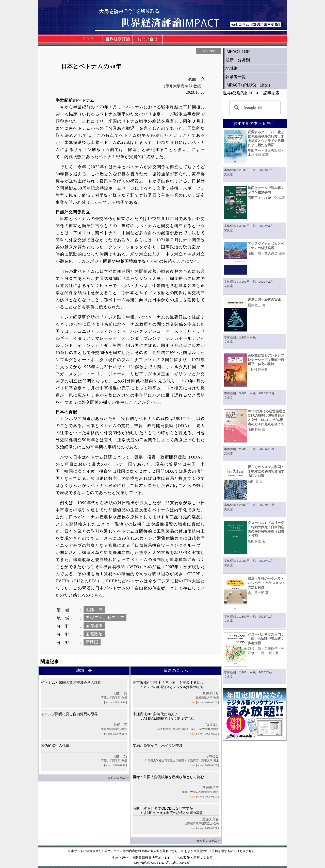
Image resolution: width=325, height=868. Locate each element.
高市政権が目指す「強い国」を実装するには (169, 685)
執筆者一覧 (236, 77)
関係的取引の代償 (55, 745)
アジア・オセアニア (105, 618)
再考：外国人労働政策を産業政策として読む (168, 777)
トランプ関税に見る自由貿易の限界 (69, 714)
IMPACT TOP (238, 52)
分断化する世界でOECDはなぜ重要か (168, 811)
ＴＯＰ (88, 39)
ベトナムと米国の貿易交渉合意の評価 (71, 683)
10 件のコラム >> (118, 778)
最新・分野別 (238, 60)
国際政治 (94, 634)
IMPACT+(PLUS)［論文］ (249, 85)
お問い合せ (148, 39)
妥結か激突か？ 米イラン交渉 (158, 745)
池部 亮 (94, 610)
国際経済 (94, 626)
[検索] (254, 108)
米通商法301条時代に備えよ (163, 716)
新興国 (92, 642)
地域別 (232, 68)
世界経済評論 (118, 39)
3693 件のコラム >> (209, 841)
